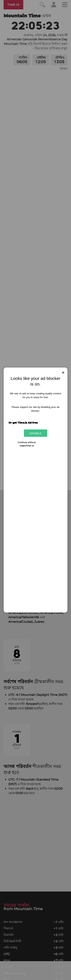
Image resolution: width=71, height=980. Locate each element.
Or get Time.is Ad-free (23, 422)
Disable (35, 433)
